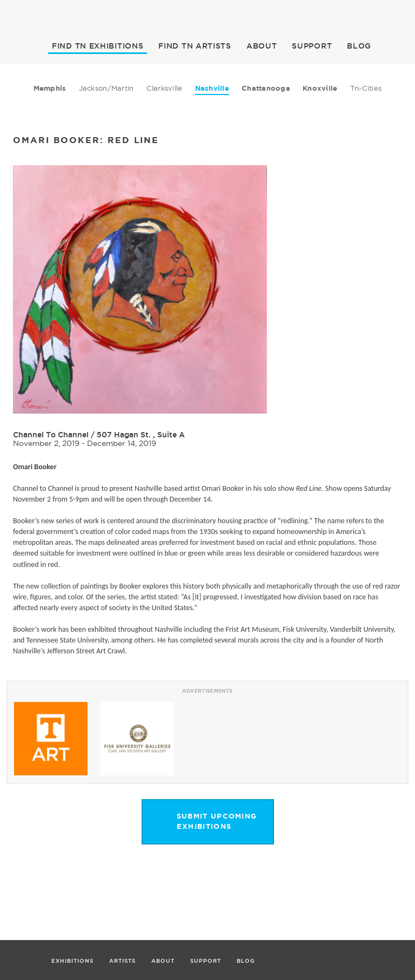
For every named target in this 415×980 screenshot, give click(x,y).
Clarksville (165, 88)
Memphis (50, 88)
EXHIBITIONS (98, 46)
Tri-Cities (366, 88)
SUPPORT (312, 46)
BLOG (359, 46)
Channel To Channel (51, 435)
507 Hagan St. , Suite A (141, 435)
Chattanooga (266, 88)
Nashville (212, 88)
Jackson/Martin (106, 88)
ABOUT (262, 46)
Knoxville (320, 88)
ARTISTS (195, 46)
